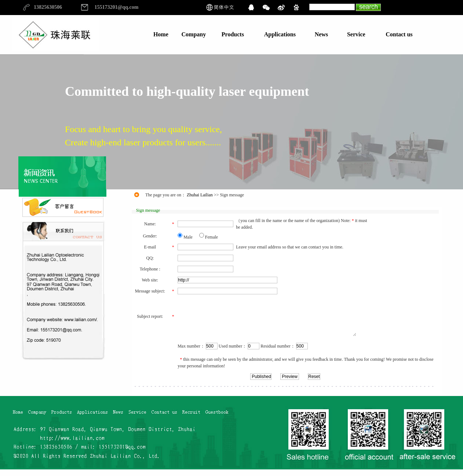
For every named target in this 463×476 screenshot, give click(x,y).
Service (356, 34)
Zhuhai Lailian (200, 195)
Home (161, 34)
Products (233, 34)
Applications (280, 34)
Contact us (399, 34)
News (321, 34)
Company (194, 34)
